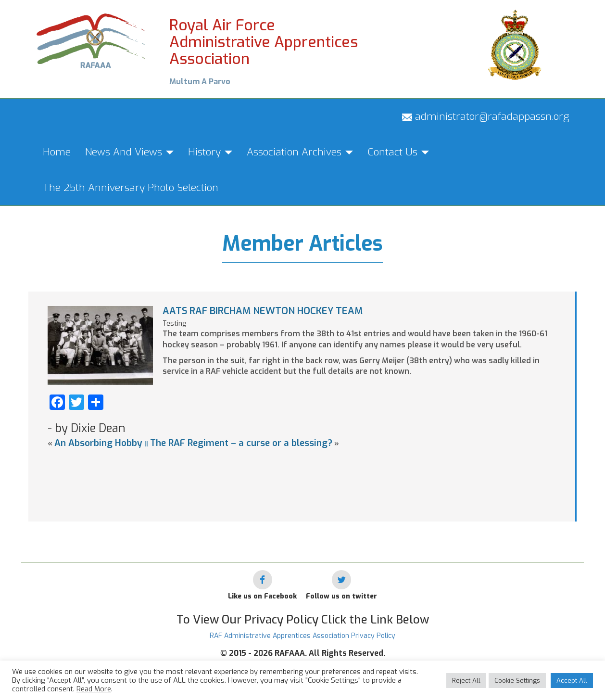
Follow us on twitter (341, 596)
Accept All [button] (572, 681)
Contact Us (398, 152)
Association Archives (300, 152)
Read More (94, 689)
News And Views (129, 152)
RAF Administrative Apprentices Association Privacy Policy (302, 636)
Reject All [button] (466, 681)
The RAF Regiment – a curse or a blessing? (241, 443)
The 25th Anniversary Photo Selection (131, 188)
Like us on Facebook (262, 596)
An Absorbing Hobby (98, 443)
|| (146, 444)
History (210, 152)
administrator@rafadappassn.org (486, 116)
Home (57, 152)
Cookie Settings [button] (517, 681)
